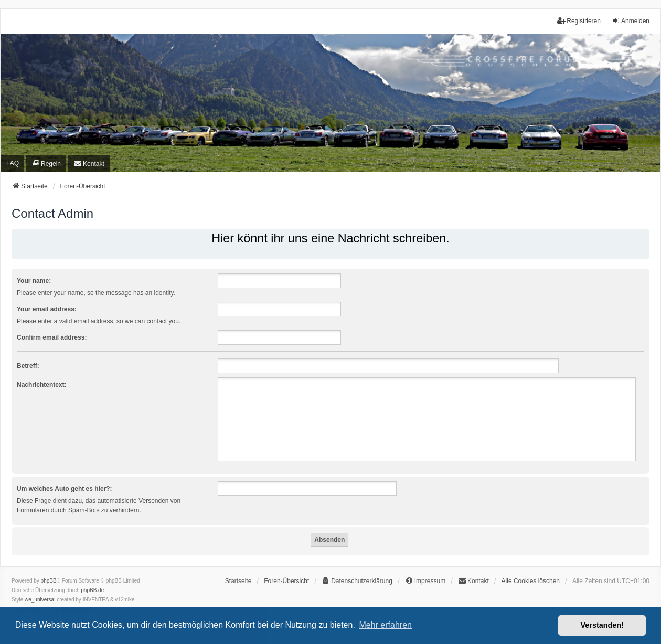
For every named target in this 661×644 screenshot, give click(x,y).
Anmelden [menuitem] (631, 21)
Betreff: (28, 366)
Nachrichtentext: (42, 385)
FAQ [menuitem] (13, 163)
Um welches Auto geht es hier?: (65, 489)
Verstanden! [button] (602, 625)
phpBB (49, 581)
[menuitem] (46, 163)
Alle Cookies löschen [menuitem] (531, 581)
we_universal (40, 600)
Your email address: (47, 309)
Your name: (34, 281)
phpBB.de (92, 590)
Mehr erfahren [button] (385, 625)
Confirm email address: (52, 337)
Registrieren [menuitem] (579, 21)
